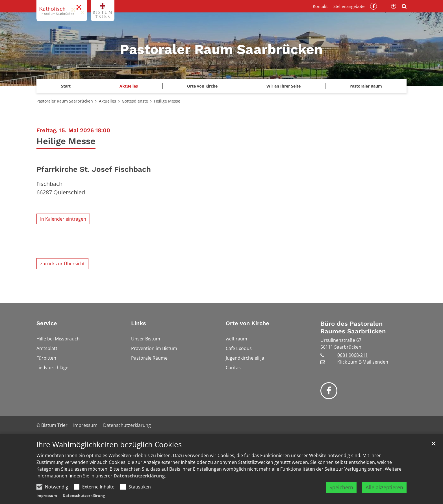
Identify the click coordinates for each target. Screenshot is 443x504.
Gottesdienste (135, 101)
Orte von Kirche (247, 323)
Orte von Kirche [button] (202, 86)
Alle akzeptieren (384, 487)
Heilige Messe (167, 101)
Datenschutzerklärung (139, 476)
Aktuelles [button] (129, 86)
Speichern (341, 487)
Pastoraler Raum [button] (366, 86)
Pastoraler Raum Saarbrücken (65, 101)
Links (139, 323)
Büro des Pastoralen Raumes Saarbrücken (353, 328)
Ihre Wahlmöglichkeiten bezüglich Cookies (109, 445)
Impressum (47, 496)
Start (66, 86)
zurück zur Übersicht (62, 264)
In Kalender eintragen (63, 219)
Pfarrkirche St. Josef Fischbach (94, 169)
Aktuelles (108, 101)
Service (47, 323)
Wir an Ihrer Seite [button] (284, 86)
